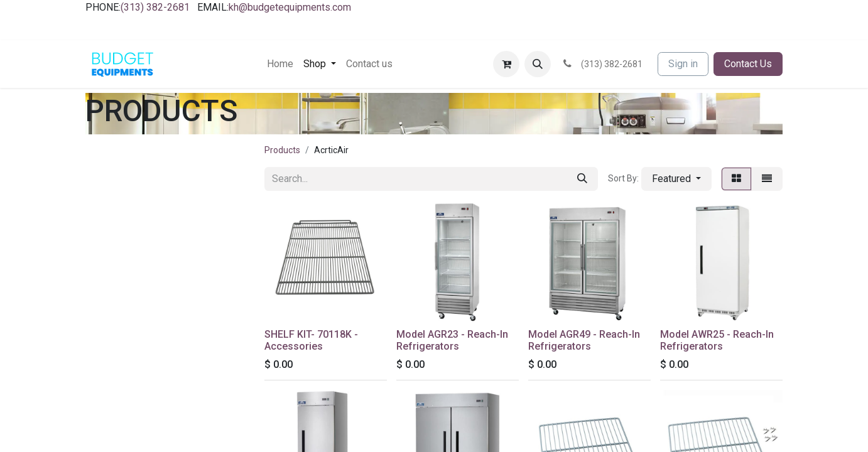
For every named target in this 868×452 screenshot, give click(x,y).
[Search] (582, 179)
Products (282, 150)
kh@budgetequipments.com (290, 7)
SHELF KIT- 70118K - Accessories (311, 340)
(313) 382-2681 (155, 7)
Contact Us (748, 64)
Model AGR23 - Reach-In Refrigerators (452, 340)
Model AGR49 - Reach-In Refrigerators (584, 340)
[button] (538, 64)
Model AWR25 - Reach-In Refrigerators (717, 340)
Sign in (683, 64)
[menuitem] (280, 64)
